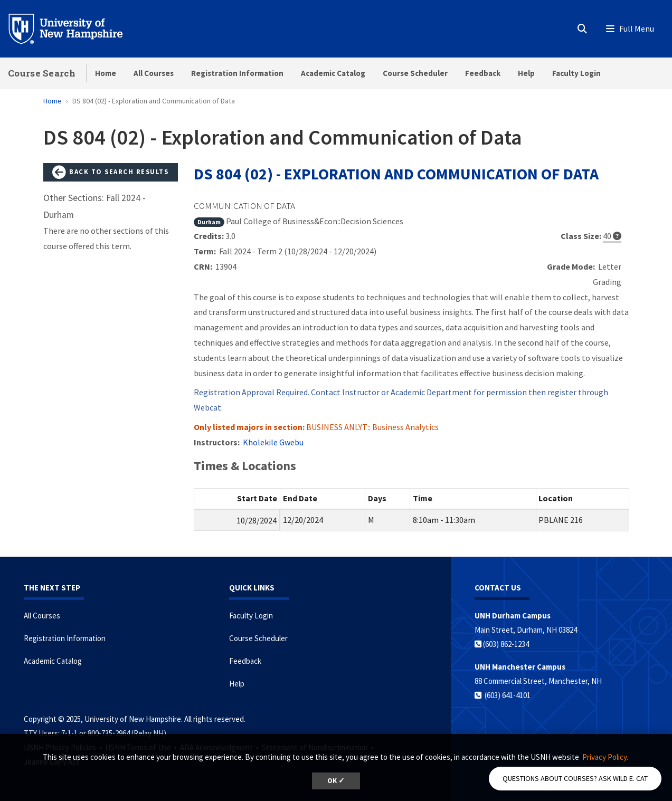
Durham (209, 222)
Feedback (483, 73)
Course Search (42, 73)
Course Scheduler (415, 73)
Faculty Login (576, 73)
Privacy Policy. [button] (605, 757)
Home (106, 73)
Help (526, 73)
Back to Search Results (110, 173)
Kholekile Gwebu (273, 442)
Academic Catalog (333, 73)
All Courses (154, 73)
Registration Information (237, 73)
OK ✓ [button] (336, 781)
